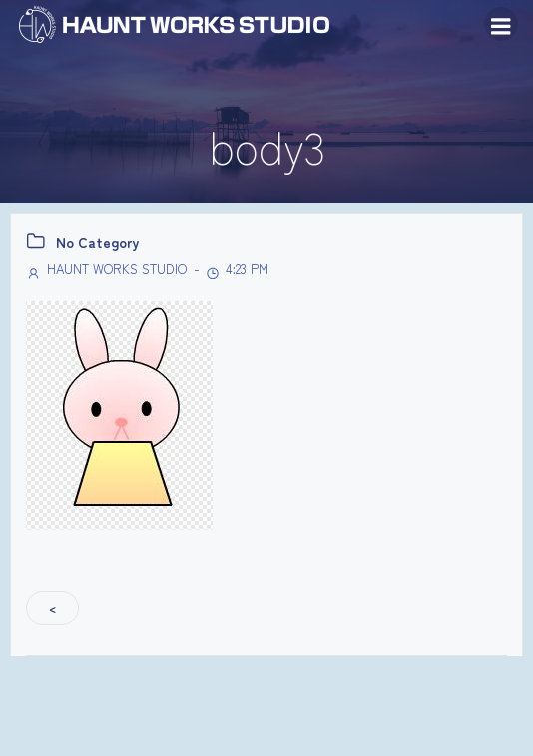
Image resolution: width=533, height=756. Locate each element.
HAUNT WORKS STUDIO (106, 269)
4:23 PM (237, 269)
